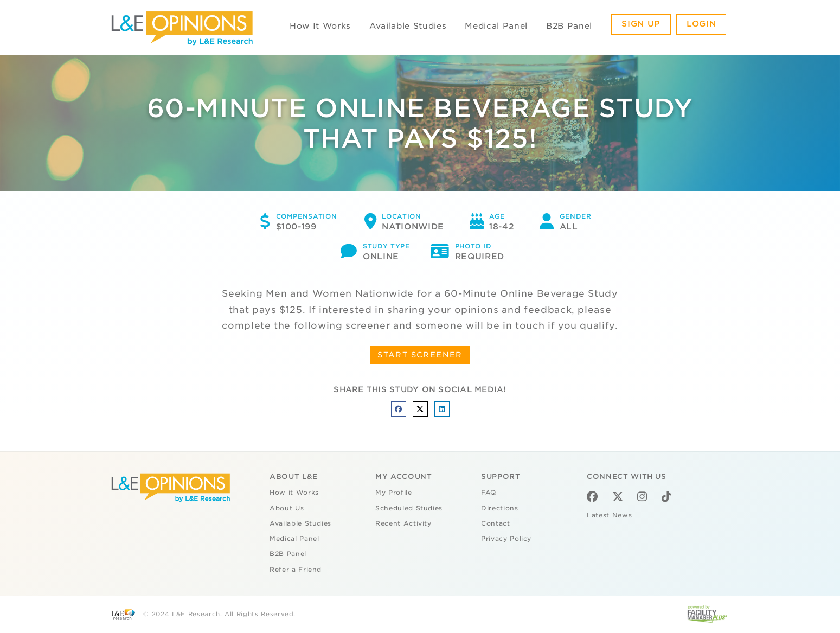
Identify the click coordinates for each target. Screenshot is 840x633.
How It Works (320, 26)
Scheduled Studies (409, 508)
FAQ (489, 493)
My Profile (394, 493)
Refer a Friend (296, 570)
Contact (496, 523)
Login (701, 24)
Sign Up (641, 24)
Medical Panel (496, 26)
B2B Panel (569, 26)
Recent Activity (403, 523)
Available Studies (408, 26)
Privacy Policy (506, 539)
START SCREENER (420, 355)
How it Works (294, 493)
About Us (287, 508)
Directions (500, 508)
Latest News (609, 515)
